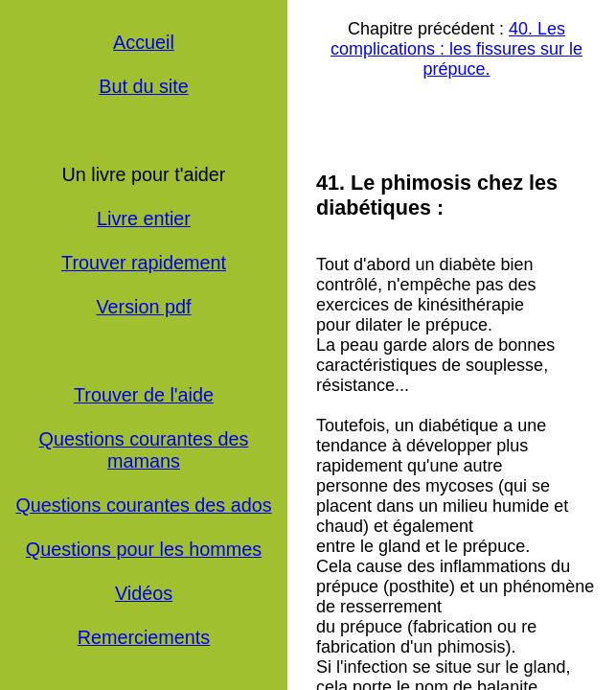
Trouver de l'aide (144, 395)
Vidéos (144, 593)
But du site (143, 86)
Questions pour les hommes (144, 549)
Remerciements (144, 637)
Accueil (144, 42)
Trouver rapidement (144, 263)
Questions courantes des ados (143, 505)
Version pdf (144, 307)
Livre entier (144, 218)
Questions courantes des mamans (144, 450)
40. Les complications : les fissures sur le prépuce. (456, 49)
